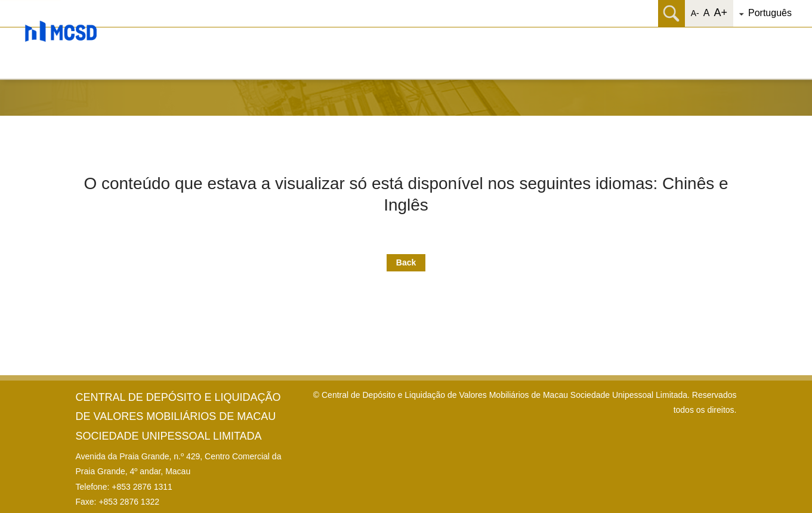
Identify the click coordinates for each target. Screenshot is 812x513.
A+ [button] (720, 13)
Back (406, 262)
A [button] (707, 13)
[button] (774, 13)
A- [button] (695, 13)
